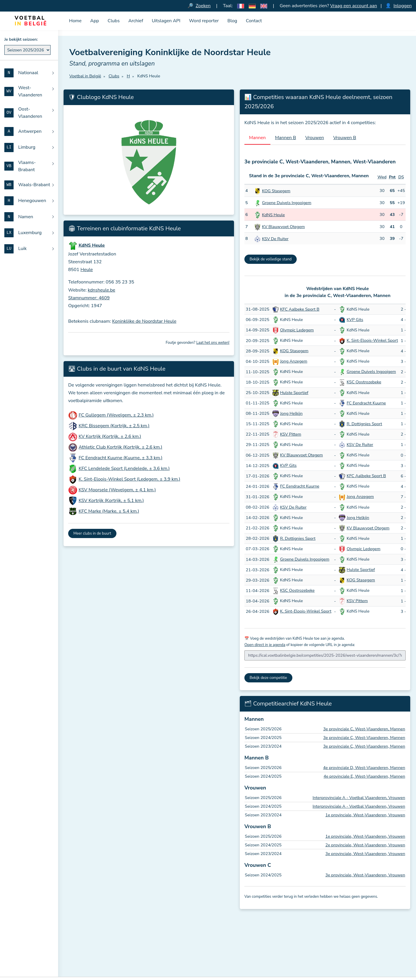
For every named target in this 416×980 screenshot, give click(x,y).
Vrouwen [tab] (315, 138)
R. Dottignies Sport (364, 424)
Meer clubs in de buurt (92, 534)
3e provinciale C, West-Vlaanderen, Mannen (364, 729)
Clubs (114, 21)
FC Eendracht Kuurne (366, 403)
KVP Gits (355, 320)
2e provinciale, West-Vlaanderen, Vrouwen (365, 845)
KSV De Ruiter (275, 239)
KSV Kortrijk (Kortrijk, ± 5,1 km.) (111, 501)
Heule (87, 270)
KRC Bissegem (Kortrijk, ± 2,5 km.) (114, 426)
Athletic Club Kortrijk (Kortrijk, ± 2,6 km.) (120, 447)
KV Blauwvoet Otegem (283, 227)
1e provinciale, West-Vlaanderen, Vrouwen (365, 815)
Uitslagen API (166, 21)
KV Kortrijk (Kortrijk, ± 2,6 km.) (110, 437)
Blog (232, 21)
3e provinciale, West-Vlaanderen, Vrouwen (365, 854)
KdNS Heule (273, 215)
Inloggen (403, 6)
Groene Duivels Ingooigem (287, 203)
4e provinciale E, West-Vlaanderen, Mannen (364, 776)
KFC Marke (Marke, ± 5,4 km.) (109, 512)
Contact (254, 21)
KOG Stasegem (276, 191)
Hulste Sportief (294, 393)
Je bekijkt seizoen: (21, 39)
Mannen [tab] (257, 138)
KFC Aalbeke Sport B (300, 309)
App (94, 21)
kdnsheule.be (102, 290)
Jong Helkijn (291, 413)
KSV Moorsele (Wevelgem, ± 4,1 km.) (117, 490)
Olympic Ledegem (297, 330)
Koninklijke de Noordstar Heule (144, 322)
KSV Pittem (290, 434)
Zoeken (203, 6)
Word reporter (204, 21)
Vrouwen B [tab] (345, 138)
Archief (136, 21)
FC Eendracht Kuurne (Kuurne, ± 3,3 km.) (120, 458)
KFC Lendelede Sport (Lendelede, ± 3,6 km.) (124, 469)
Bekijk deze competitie (268, 678)
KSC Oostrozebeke (364, 382)
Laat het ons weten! (213, 343)
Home (75, 21)
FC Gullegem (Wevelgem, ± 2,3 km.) (116, 415)
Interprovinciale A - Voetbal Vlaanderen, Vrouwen (359, 798)
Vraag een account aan (354, 6)
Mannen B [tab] (286, 138)
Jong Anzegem (294, 361)
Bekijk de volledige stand (271, 259)
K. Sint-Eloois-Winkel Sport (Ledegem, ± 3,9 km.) (129, 479)
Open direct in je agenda (265, 645)
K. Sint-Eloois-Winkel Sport (372, 341)
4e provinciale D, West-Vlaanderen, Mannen (364, 768)
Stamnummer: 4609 (89, 298)
